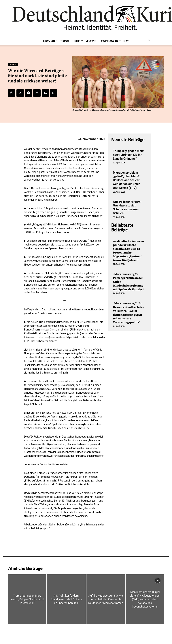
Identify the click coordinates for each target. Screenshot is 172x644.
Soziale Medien (111, 41)
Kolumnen (50, 41)
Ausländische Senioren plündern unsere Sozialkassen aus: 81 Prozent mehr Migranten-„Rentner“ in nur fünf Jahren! (128, 251)
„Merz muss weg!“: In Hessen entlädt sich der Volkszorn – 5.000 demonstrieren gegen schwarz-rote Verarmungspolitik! (129, 313)
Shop (126, 41)
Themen (66, 41)
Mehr (79, 41)
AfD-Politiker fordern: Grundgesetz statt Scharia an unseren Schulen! (127, 207)
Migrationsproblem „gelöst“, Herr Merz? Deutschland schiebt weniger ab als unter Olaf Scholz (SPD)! (126, 180)
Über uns (92, 41)
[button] (149, 41)
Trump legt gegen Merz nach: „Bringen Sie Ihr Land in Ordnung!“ (128, 155)
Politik (13, 65)
